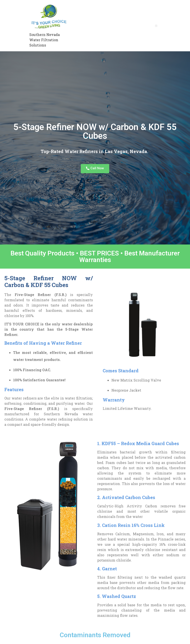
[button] (156, 26)
